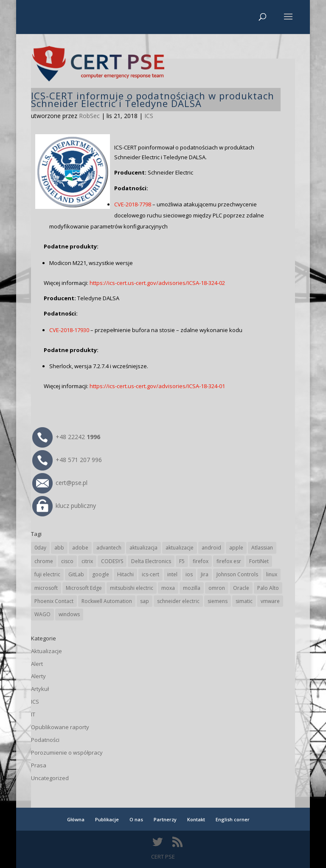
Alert (37, 664)
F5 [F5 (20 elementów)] (182, 561)
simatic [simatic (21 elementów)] (244, 601)
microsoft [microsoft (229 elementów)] (46, 588)
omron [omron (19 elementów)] (217, 588)
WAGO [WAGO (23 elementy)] (42, 614)
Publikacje (107, 819)
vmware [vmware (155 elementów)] (270, 601)
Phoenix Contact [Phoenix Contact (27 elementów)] (54, 601)
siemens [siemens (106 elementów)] (218, 601)
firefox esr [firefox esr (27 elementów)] (229, 561)
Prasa (39, 765)
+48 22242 (66, 437)
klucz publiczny (64, 506)
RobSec (89, 116)
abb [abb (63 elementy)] (59, 548)
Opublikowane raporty (60, 727)
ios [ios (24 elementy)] (189, 574)
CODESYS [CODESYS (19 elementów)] (112, 561)
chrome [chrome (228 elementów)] (44, 561)
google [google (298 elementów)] (101, 574)
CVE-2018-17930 (69, 330)
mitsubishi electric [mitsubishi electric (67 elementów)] (132, 588)
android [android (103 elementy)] (211, 548)
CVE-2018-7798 (133, 204)
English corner (233, 819)
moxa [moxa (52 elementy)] (168, 588)
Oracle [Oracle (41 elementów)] (241, 588)
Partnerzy (165, 819)
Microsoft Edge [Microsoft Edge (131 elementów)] (84, 588)
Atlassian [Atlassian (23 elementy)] (262, 548)
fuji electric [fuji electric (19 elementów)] (47, 574)
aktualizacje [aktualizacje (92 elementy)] (180, 548)
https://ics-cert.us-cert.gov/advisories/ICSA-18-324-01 (157, 386)
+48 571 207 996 (67, 460)
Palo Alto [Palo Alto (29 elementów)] (268, 588)
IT (33, 714)
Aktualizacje (46, 651)
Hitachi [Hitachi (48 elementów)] (125, 574)
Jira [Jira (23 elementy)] (205, 574)
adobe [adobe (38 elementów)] (80, 548)
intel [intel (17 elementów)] (172, 574)
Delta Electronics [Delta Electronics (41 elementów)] (151, 561)
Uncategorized (50, 778)
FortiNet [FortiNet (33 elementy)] (259, 561)
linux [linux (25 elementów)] (272, 574)
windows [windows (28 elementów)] (69, 614)
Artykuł (40, 689)
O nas (136, 819)
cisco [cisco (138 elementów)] (67, 561)
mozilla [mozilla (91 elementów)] (192, 588)
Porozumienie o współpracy (67, 752)
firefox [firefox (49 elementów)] (201, 561)
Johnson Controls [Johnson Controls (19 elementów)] (237, 574)
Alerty (38, 676)
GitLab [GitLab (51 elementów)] (76, 574)
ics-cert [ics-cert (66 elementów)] (150, 574)
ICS (149, 116)
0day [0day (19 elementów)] (40, 548)
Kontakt (196, 819)
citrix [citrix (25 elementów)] (87, 561)
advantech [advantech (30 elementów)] (109, 548)
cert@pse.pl (60, 483)
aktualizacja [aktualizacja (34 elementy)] (143, 548)
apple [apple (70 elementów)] (236, 548)
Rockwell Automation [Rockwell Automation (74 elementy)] (107, 601)
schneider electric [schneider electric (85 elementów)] (178, 601)
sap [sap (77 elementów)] (145, 601)
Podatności (45, 740)
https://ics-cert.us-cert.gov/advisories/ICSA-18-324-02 (157, 283)
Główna (76, 819)
